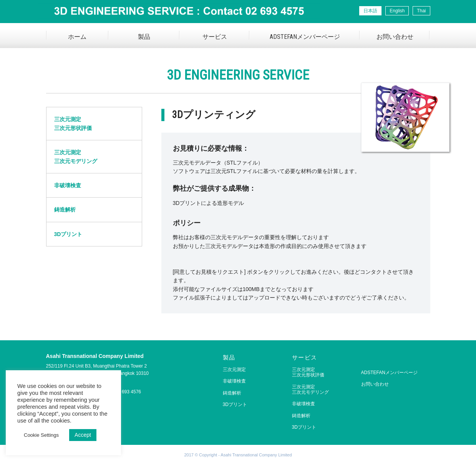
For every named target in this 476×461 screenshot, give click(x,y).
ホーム (77, 37)
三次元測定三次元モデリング (76, 156)
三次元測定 (234, 369)
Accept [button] (83, 435)
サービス (215, 37)
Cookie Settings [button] (41, 435)
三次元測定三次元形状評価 (73, 123)
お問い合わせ (395, 37)
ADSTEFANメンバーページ (305, 37)
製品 (144, 37)
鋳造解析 (65, 210)
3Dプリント (68, 234)
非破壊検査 (68, 185)
